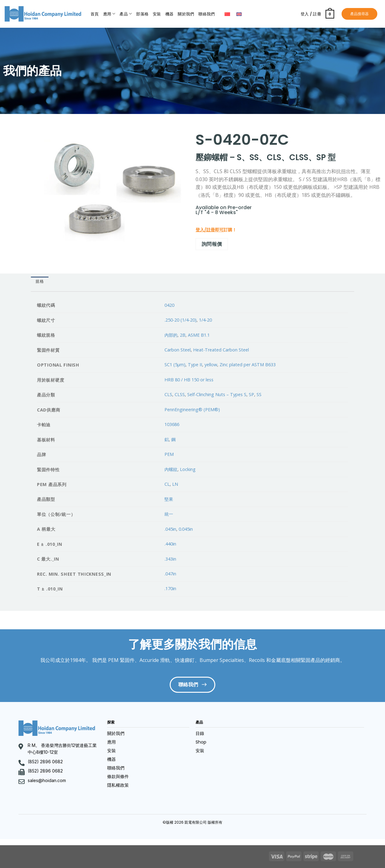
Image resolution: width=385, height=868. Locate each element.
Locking (188, 469)
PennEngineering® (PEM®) (192, 410)
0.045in (186, 529)
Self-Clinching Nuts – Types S (217, 394)
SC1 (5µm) (175, 365)
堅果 (169, 499)
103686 (172, 424)
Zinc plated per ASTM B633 (248, 365)
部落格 (142, 14)
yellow (211, 365)
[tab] (40, 282)
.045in (170, 529)
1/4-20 (205, 320)
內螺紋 (171, 469)
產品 (126, 14)
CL (167, 484)
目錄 (200, 733)
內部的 (171, 335)
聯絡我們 (207, 14)
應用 (109, 14)
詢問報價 (212, 244)
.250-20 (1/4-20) (180, 320)
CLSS (180, 394)
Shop (201, 742)
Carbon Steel (178, 350)
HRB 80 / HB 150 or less (189, 380)
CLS (168, 394)
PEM (169, 454)
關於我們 (186, 14)
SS (259, 394)
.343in (170, 559)
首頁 (95, 14)
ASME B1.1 (199, 335)
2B (183, 335)
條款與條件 (118, 777)
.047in (170, 574)
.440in (170, 544)
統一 (169, 514)
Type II (195, 365)
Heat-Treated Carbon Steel (221, 350)
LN (175, 484)
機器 (170, 14)
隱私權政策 (118, 785)
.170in (170, 588)
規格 (40, 281)
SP (251, 394)
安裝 (157, 14)
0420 (169, 305)
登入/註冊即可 (210, 230)
